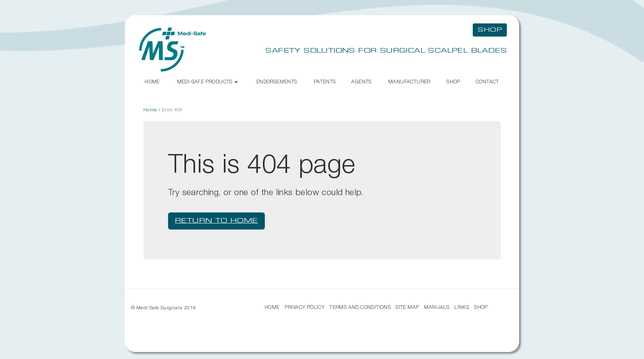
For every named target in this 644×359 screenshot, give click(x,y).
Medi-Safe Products (208, 82)
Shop (453, 82)
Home (152, 82)
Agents (361, 82)
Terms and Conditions (360, 307)
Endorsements (277, 82)
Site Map (407, 307)
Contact (487, 82)
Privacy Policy (305, 307)
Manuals (437, 307)
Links (462, 307)
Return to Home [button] (216, 221)
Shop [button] (490, 30)
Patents (325, 82)
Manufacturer (409, 82)
